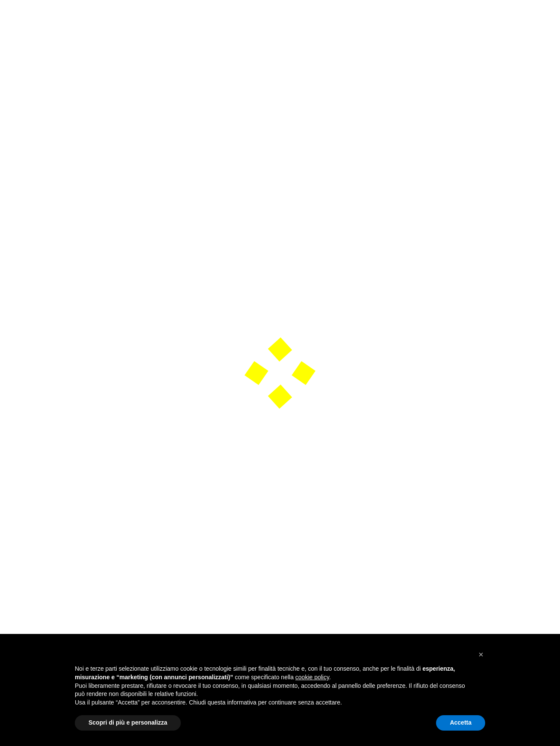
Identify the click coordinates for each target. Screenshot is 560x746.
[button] (481, 654)
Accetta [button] (461, 722)
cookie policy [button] (312, 677)
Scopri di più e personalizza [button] (128, 722)
